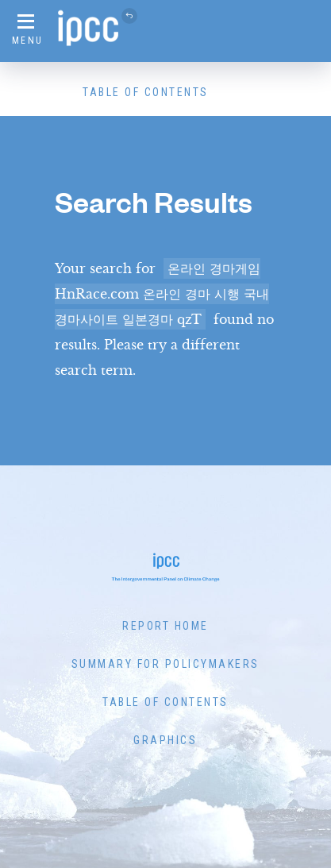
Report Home (165, 626)
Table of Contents (146, 92)
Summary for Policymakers (165, 664)
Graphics (165, 740)
